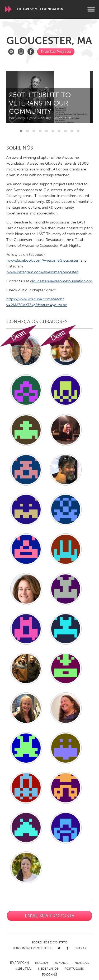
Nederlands (48, 969)
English (42, 963)
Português (74, 969)
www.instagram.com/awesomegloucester (43, 272)
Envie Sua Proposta (56, 52)
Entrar (81, 948)
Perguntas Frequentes (32, 948)
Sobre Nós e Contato (49, 942)
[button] (21, 131)
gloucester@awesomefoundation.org (61, 281)
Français (82, 963)
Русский (49, 975)
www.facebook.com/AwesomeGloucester (43, 260)
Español (61, 963)
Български (19, 963)
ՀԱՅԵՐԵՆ (23, 969)
